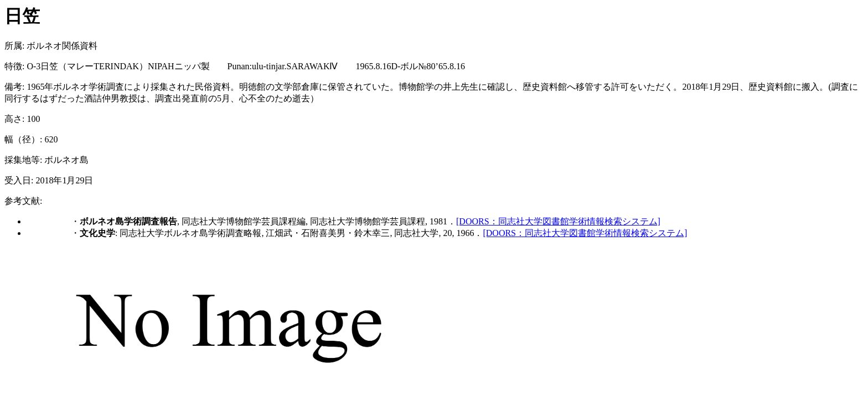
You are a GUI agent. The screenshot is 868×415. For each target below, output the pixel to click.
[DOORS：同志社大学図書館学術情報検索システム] (558, 221)
